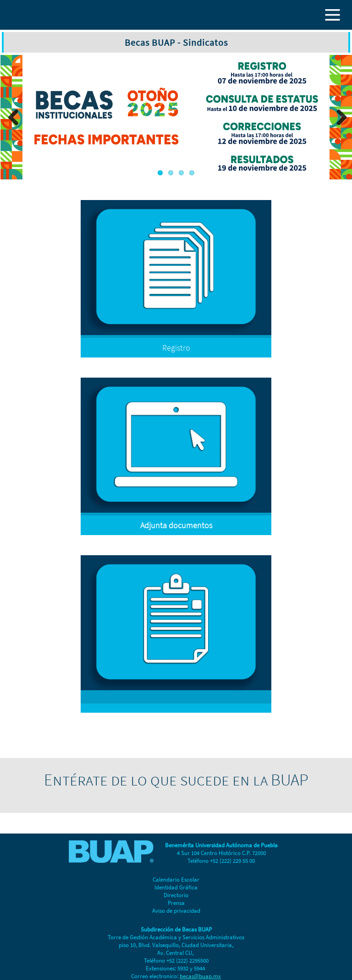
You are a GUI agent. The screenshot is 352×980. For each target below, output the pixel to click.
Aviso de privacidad (176, 911)
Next (338, 117)
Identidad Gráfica (176, 887)
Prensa (176, 903)
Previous (14, 117)
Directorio (176, 895)
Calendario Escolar (176, 880)
